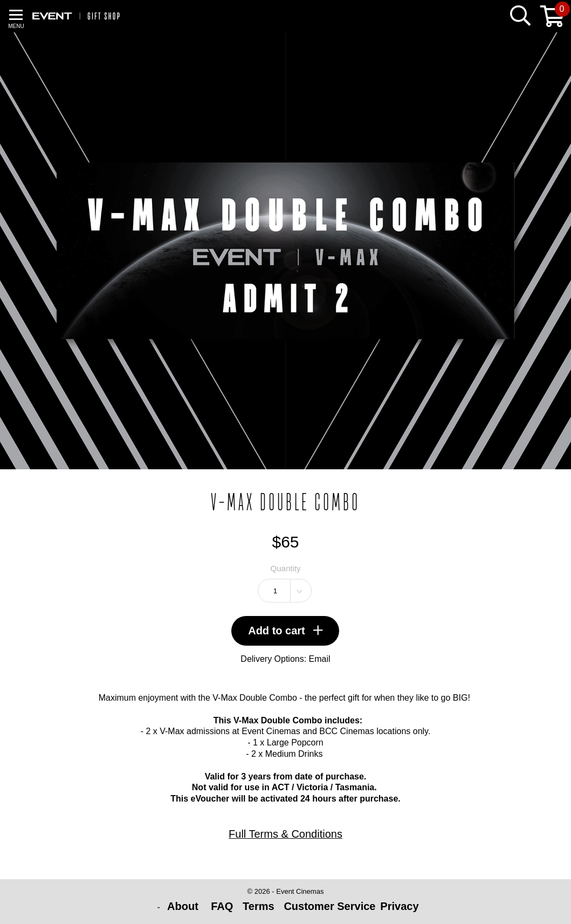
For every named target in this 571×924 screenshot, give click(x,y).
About (184, 906)
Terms (259, 906)
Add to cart (285, 631)
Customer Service (329, 906)
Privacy (399, 906)
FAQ (222, 906)
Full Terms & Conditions (285, 834)
